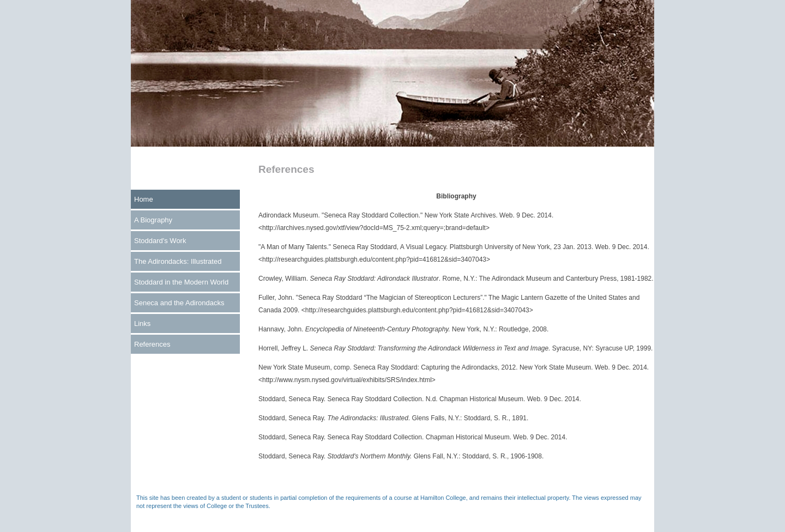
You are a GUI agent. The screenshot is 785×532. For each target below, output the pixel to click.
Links (142, 324)
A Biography (153, 220)
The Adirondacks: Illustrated (178, 261)
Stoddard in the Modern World (181, 282)
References (152, 344)
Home (144, 199)
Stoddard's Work (160, 241)
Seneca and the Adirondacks (179, 303)
